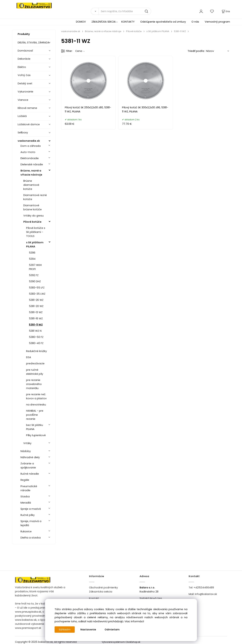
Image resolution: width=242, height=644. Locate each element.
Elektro (22, 67)
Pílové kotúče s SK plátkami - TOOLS (36, 232)
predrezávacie (35, 363)
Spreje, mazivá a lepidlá (31, 523)
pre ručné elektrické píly (35, 372)
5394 (32, 259)
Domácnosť (25, 51)
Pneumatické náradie (29, 488)
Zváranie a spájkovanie (28, 466)
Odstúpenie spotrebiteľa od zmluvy (163, 22)
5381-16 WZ (36, 318)
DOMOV (81, 22)
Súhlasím (65, 630)
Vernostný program (217, 22)
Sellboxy (23, 133)
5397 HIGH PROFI (35, 267)
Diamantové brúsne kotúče (33, 207)
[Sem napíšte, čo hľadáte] (125, 11)
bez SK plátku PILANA (35, 427)
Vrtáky (27, 443)
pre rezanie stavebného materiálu (34, 384)
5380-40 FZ (36, 343)
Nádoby (26, 451)
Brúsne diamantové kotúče (31, 185)
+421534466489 (204, 588)
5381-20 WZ (36, 306)
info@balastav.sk (206, 594)
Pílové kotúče (32, 222)
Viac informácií (134, 621)
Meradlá (26, 503)
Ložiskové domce (29, 124)
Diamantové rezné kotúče (35, 197)
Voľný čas (24, 75)
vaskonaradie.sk (29, 141)
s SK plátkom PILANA (35, 244)
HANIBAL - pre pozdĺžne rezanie (35, 415)
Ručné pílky (28, 515)
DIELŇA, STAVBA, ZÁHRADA (34, 43)
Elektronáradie (30, 158)
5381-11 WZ (36, 325)
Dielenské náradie (32, 164)
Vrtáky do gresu (33, 216)
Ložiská (22, 116)
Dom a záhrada (31, 146)
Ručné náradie (30, 474)
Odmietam (112, 630)
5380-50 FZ (36, 337)
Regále (25, 480)
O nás (195, 22)
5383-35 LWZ (37, 294)
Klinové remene (27, 108)
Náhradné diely (30, 457)
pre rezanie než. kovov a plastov (36, 396)
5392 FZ (34, 275)
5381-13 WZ (36, 312)
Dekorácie (24, 59)
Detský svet (25, 83)
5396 (32, 253)
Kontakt (94, 598)
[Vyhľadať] (95, 11)
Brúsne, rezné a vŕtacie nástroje (31, 173)
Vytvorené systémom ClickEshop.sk (121, 642)
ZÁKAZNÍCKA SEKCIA (104, 22)
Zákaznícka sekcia (101, 592)
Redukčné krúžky (36, 351)
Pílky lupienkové (36, 435)
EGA (29, 357)
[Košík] (226, 11)
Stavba (25, 496)
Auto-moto (28, 152)
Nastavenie (88, 630)
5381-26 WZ (36, 300)
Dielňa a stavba (31, 538)
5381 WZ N (35, 331)
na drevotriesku (36, 405)
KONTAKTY (128, 22)
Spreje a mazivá (31, 509)
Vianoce (23, 100)
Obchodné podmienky (103, 588)
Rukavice (26, 531)
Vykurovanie (25, 92)
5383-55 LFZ (37, 288)
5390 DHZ (35, 281)
